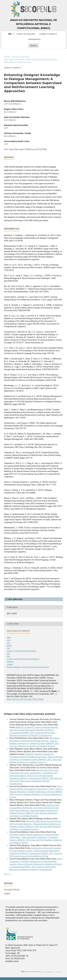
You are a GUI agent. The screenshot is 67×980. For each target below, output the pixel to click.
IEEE (8, 654)
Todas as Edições (26, 34)
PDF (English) (15, 599)
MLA (8, 656)
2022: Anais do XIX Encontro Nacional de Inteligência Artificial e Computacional (31, 61)
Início (7, 57)
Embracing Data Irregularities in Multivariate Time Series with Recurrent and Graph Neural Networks (34, 808)
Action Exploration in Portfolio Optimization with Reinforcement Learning (36, 861)
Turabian (10, 664)
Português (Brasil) (12, 890)
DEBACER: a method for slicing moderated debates (37, 727)
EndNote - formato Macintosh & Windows (22, 651)
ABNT (9, 638)
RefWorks (10, 662)
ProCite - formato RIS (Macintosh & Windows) (23, 659)
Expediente (34, 39)
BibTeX (9, 646)
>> (10, 874)
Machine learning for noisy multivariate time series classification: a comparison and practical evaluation (34, 773)
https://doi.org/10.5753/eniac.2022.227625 (28, 149)
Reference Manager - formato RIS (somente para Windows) (28, 667)
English (7, 894)
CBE (8, 648)
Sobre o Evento (48, 34)
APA (8, 643)
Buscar (33, 45)
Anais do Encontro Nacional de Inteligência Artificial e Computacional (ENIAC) (33, 24)
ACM (9, 640)
